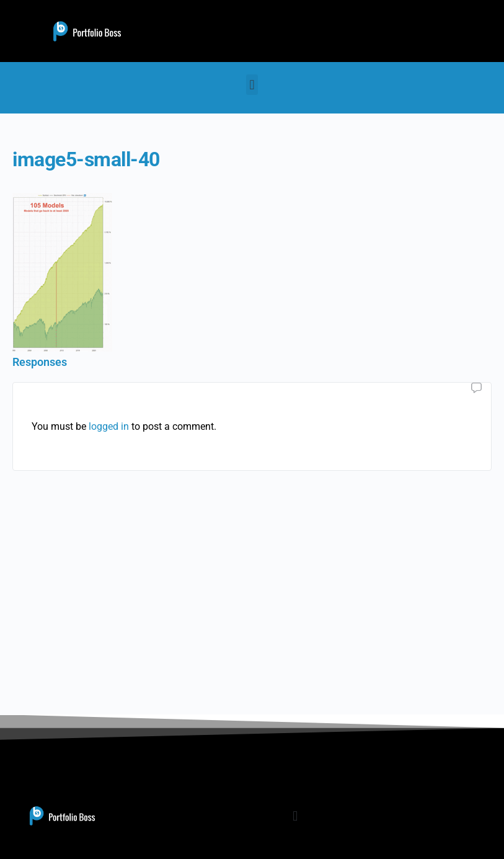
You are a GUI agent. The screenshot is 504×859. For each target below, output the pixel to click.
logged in (109, 426)
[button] (252, 85)
